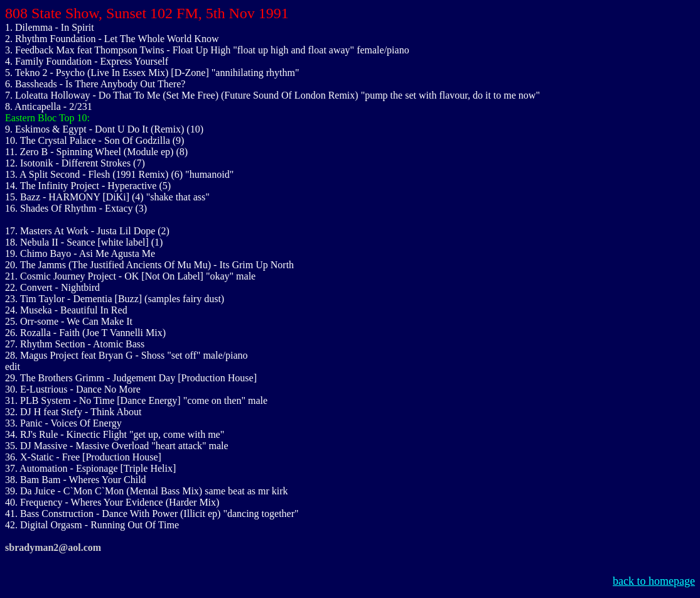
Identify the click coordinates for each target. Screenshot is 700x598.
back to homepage (654, 581)
